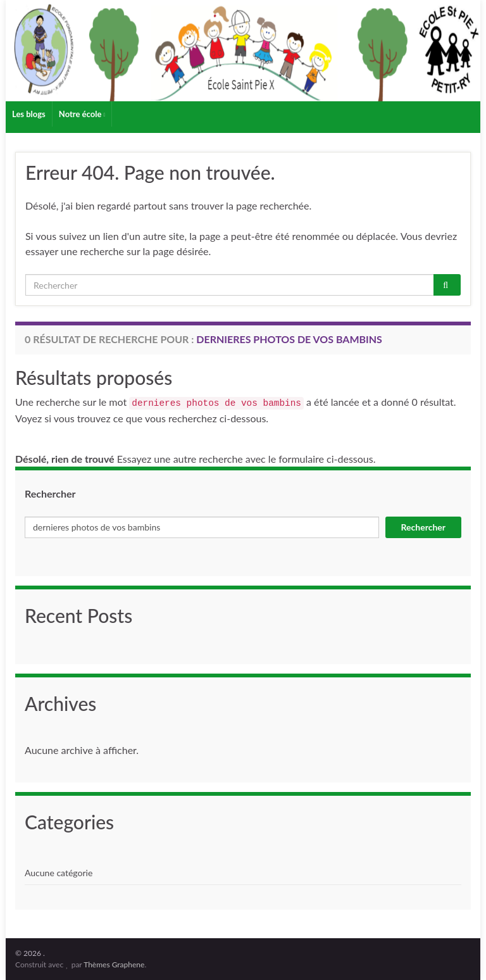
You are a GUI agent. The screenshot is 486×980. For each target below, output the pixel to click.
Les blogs (29, 114)
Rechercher (50, 493)
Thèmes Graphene (114, 964)
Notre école (82, 114)
